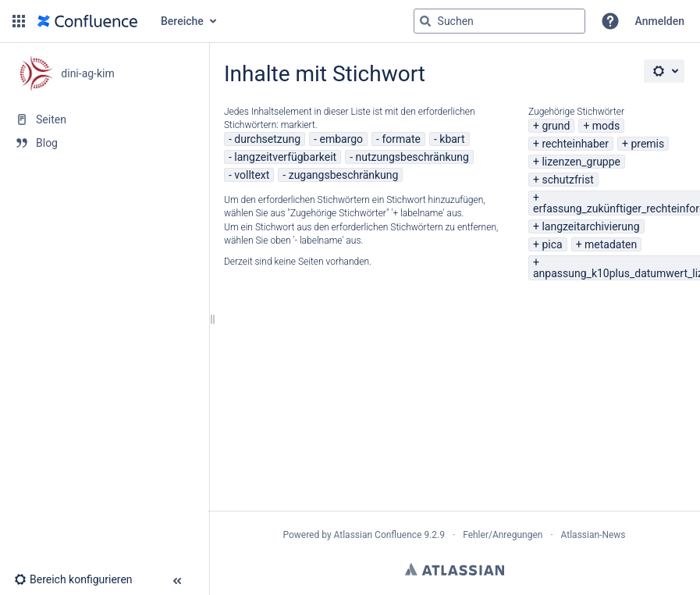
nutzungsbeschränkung (412, 157)
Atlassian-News (593, 535)
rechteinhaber (575, 144)
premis (647, 144)
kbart (452, 139)
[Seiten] (104, 119)
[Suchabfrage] (499, 21)
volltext (252, 175)
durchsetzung (267, 139)
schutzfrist (567, 180)
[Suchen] (425, 21)
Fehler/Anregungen (503, 535)
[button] (19, 21)
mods (606, 126)
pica (552, 244)
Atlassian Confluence (378, 535)
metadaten (611, 244)
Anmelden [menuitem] (660, 21)
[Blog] (104, 143)
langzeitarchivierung (590, 226)
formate (401, 139)
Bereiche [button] (182, 21)
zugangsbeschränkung (344, 175)
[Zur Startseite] (87, 21)
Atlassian (455, 569)
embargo (341, 139)
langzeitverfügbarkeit (285, 157)
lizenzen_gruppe (581, 162)
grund (556, 126)
